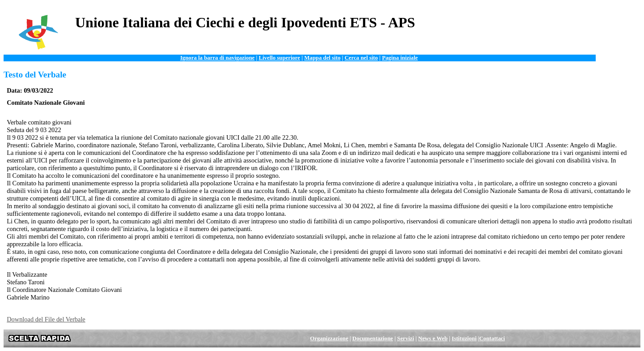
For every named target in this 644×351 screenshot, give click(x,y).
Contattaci (492, 338)
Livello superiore (279, 58)
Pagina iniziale (400, 58)
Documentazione (373, 338)
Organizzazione (329, 338)
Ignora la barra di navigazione (217, 58)
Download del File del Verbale (46, 319)
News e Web (433, 338)
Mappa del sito (322, 58)
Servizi (406, 338)
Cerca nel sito (361, 58)
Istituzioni (464, 338)
